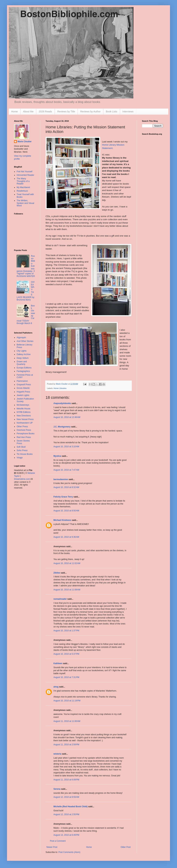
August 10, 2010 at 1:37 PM (66, 631)
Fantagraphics (23, 371)
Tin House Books (25, 454)
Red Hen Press (24, 437)
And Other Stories (25, 341)
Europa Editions (24, 368)
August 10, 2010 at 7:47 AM (66, 470)
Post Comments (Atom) (69, 852)
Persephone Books (25, 434)
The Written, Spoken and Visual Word (25, 203)
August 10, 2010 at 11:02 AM (67, 563)
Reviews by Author (90, 112)
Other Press (22, 427)
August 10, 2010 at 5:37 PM (66, 654)
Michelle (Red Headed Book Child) (71, 807)
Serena (57, 789)
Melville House (23, 409)
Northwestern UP (25, 423)
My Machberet (23, 187)
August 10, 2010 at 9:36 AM (66, 537)
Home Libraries (60, 388)
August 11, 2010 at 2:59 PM (66, 745)
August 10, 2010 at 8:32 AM (66, 487)
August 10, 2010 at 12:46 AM (67, 417)
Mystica (57, 456)
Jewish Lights (23, 395)
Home (14, 112)
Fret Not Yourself (24, 172)
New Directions (24, 416)
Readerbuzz (22, 191)
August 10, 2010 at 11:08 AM (67, 590)
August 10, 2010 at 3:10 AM (66, 447)
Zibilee (57, 573)
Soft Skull (21, 447)
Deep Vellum (23, 358)
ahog (56, 687)
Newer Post (52, 847)
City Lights (22, 351)
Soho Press (22, 450)
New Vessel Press (25, 419)
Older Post (126, 847)
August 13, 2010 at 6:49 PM (66, 835)
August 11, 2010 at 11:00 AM (67, 721)
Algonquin (21, 338)
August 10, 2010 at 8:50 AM (66, 511)
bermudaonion (61, 479)
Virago (20, 458)
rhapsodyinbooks (62, 403)
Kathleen (58, 663)
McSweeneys (23, 405)
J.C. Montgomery (62, 427)
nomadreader (60, 599)
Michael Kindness (62, 520)
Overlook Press (24, 430)
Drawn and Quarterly (22, 363)
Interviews (128, 112)
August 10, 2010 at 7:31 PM (66, 677)
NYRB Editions (24, 412)
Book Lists (112, 112)
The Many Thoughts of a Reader (23, 181)
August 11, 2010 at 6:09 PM (66, 780)
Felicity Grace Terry (63, 497)
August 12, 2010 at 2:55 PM (66, 814)
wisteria (57, 754)
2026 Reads (45, 112)
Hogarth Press (23, 392)
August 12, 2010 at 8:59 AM (66, 797)
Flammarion (22, 381)
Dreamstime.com (22, 479)
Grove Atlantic (23, 388)
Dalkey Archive (24, 354)
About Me (28, 112)
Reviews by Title (66, 112)
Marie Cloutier (25, 142)
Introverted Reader (25, 175)
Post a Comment (58, 841)
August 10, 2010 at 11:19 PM (67, 701)
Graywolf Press (24, 385)
